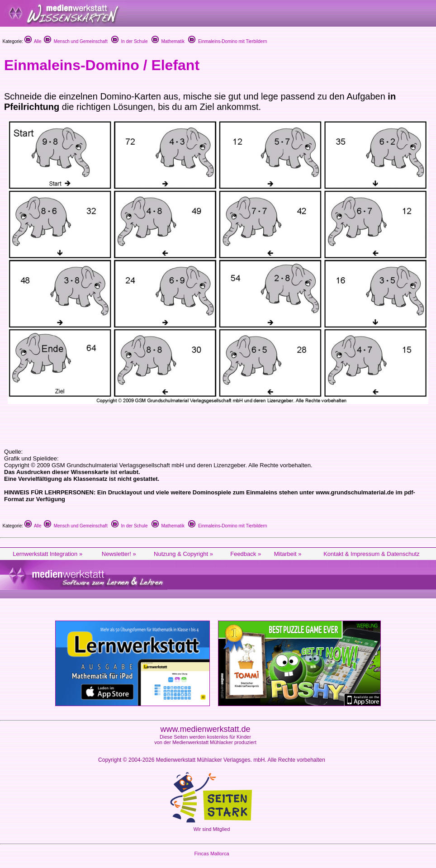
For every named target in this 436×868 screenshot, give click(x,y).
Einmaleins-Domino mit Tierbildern (227, 41)
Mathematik (168, 41)
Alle (33, 41)
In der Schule (129, 41)
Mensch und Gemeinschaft (76, 41)
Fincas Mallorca (211, 854)
